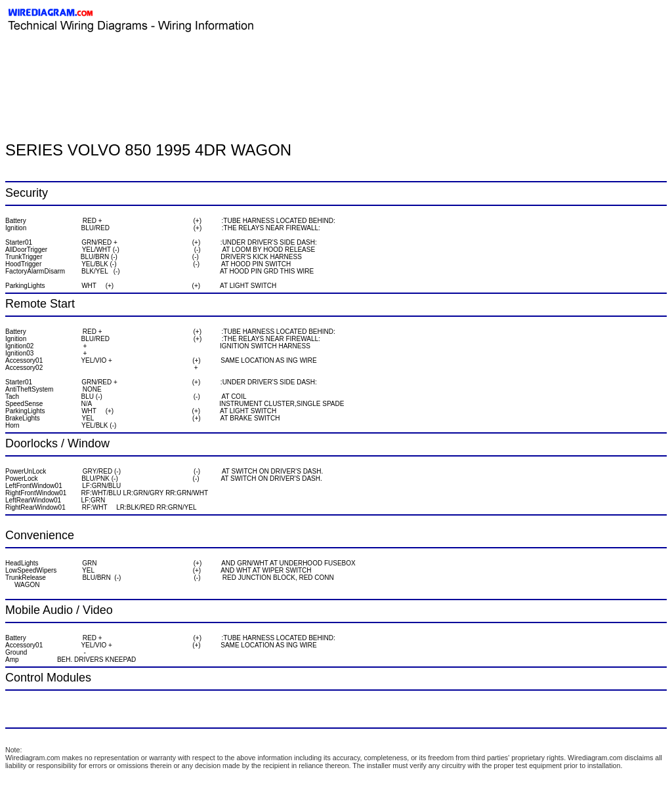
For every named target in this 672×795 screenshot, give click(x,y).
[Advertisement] (159, 62)
